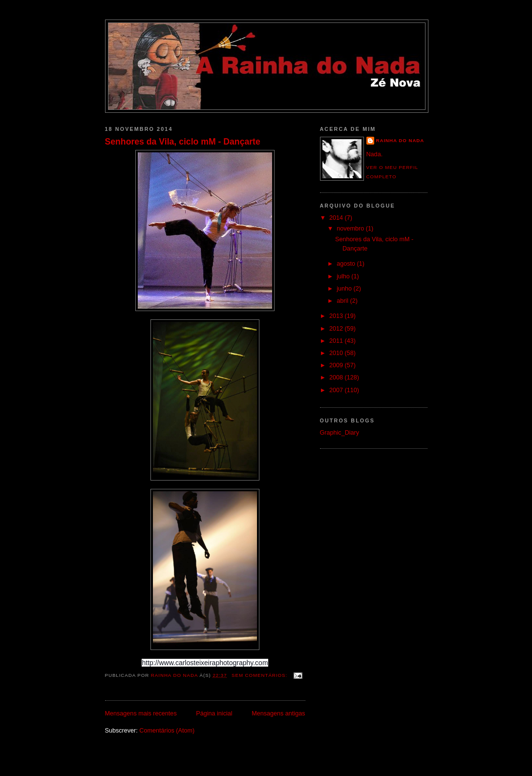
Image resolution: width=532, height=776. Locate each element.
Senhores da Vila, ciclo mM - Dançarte (183, 142)
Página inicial (214, 713)
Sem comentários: (260, 675)
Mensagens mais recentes (141, 713)
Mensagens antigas (278, 713)
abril (343, 301)
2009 (337, 365)
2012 (337, 329)
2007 (337, 390)
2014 (337, 218)
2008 (337, 378)
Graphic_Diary (340, 433)
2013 (337, 316)
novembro (351, 229)
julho (344, 276)
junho (345, 289)
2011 (337, 341)
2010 (337, 353)
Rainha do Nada (400, 140)
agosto (347, 264)
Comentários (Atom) (167, 731)
